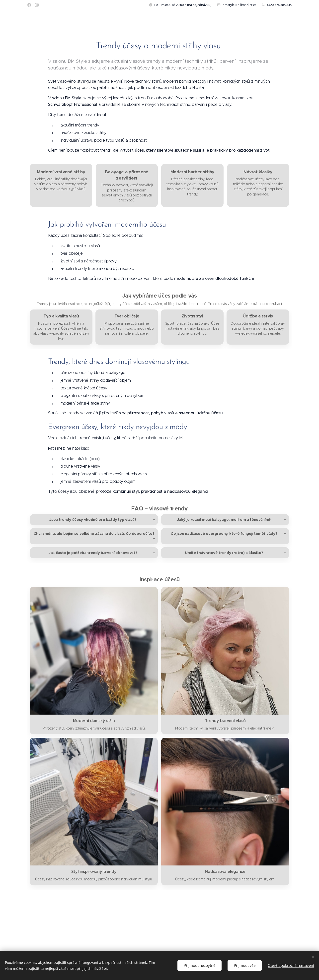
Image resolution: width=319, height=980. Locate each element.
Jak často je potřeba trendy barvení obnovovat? (93, 553)
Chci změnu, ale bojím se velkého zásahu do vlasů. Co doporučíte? (94, 533)
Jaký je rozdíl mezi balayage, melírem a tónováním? (224, 520)
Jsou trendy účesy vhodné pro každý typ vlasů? (93, 520)
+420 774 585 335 (279, 5)
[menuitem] (229, 20)
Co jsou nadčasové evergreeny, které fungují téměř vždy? (224, 533)
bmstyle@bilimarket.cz (239, 5)
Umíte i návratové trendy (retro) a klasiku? (224, 553)
